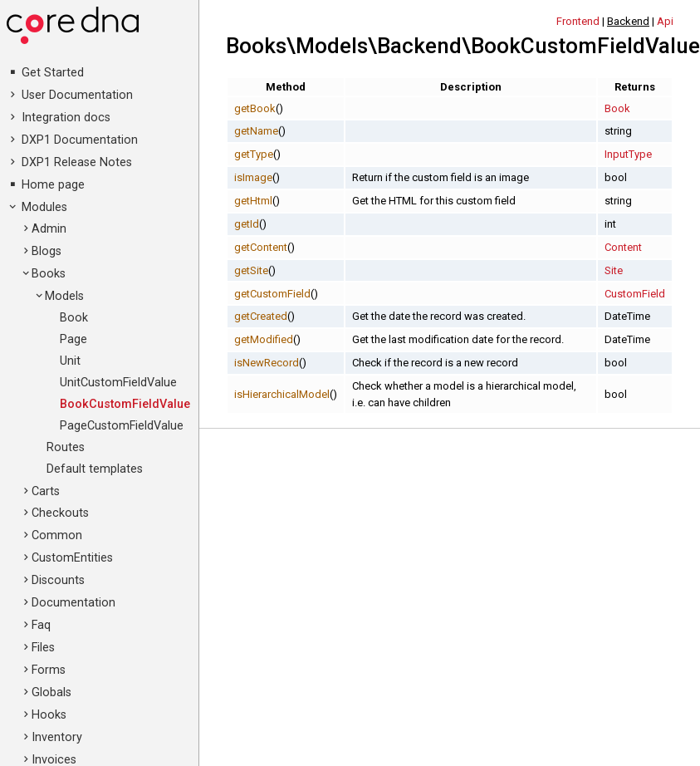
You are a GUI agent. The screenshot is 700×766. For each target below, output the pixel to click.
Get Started (53, 73)
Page (73, 339)
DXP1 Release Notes (77, 162)
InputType (628, 154)
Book (74, 318)
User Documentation (77, 95)
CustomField (635, 294)
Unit (70, 361)
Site (614, 270)
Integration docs (66, 118)
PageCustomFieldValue (122, 426)
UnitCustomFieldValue (118, 383)
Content (623, 247)
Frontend (578, 21)
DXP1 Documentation (80, 140)
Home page (53, 185)
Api (665, 21)
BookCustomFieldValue (125, 404)
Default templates (95, 469)
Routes (66, 447)
